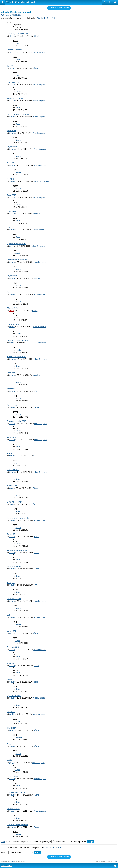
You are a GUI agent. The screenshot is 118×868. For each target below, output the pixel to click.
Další (3, 842)
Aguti (11, 246)
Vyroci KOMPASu (14, 696)
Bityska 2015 (12, 276)
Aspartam (11, 389)
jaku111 (13, 730)
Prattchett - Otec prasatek (17, 825)
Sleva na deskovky (14, 502)
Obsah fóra (6, 866)
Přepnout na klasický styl (59, 8)
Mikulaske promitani (15, 98)
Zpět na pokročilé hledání (11, 15)
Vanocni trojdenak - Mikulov (18, 115)
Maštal (9, 760)
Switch (9, 679)
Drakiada (10, 228)
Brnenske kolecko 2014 (16, 357)
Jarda (12, 488)
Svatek (10, 615)
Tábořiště (11, 66)
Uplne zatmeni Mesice (16, 792)
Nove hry (10, 663)
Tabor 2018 (11, 131)
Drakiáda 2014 (13, 324)
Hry (35, 585)
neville (12, 327)
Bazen (9, 292)
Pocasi (10, 744)
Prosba (10, 453)
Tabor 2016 (11, 195)
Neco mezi (11, 373)
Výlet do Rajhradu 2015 (16, 244)
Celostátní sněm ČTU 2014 (18, 340)
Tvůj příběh (11, 728)
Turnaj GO (11, 534)
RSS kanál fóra (13, 308)
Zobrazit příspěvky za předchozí (29, 842)
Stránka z (42, 18)
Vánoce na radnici (14, 50)
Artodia (115, 862)
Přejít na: (4, 852)
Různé (36, 36)
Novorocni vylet (13, 82)
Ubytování (11, 712)
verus (12, 456)
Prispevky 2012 (13, 647)
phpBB (12, 862)
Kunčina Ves (12, 486)
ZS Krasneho (12, 776)
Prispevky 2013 (13, 470)
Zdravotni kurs (13, 405)
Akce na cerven (13, 809)
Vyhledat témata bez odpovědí (21, 2)
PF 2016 (10, 179)
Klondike (10, 163)
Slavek (12, 85)
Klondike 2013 (13, 437)
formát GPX (12, 631)
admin (12, 311)
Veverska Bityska (14, 599)
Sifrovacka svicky (14, 566)
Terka (11, 504)
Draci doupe (12, 211)
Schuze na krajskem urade (18, 518)
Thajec (12, 36)
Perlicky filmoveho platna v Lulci (20, 550)
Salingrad (11, 583)
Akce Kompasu (39, 52)
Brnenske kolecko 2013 (16, 421)
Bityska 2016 (12, 147)
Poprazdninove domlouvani (18, 260)
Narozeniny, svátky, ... (43, 181)
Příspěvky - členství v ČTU (18, 34)
